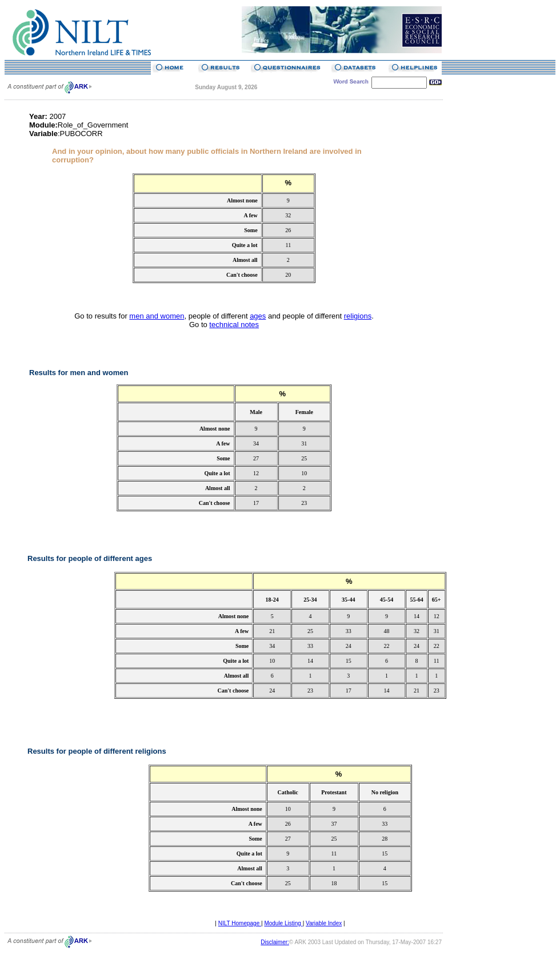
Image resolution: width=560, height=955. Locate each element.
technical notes (234, 325)
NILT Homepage (240, 923)
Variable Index (324, 923)
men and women (157, 316)
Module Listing (283, 923)
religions (358, 316)
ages (258, 316)
